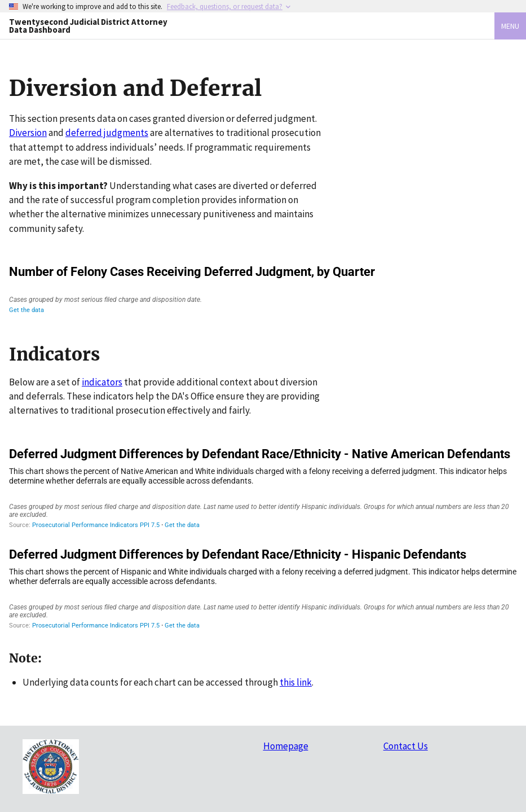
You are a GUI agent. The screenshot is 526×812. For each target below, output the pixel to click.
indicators (102, 382)
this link (296, 682)
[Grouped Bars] (263, 488)
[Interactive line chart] (263, 289)
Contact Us (406, 746)
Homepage (286, 746)
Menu (510, 26)
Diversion (28, 133)
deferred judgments (107, 133)
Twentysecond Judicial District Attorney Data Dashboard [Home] (88, 25)
